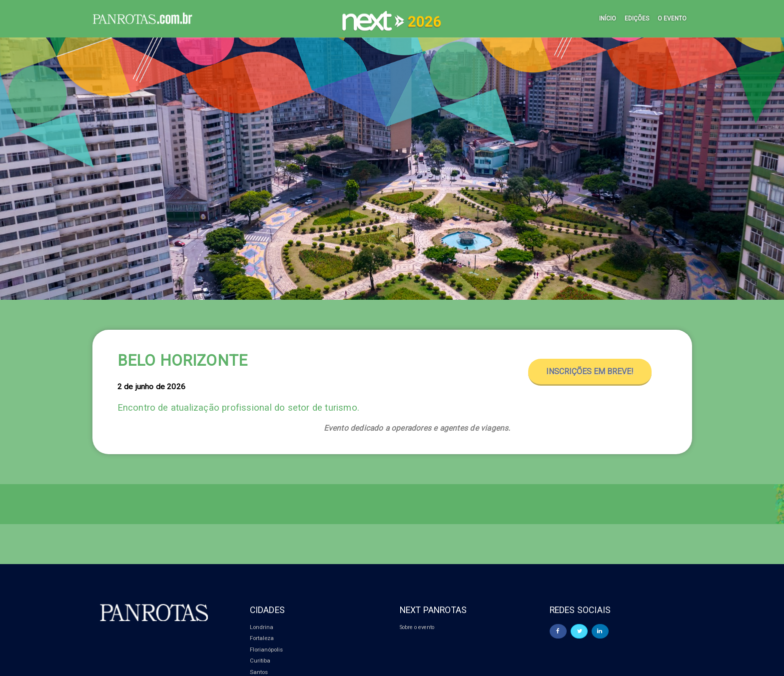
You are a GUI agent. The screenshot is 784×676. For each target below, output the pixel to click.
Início (608, 18)
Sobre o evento (418, 627)
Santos (259, 672)
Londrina (262, 627)
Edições (637, 18)
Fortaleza (262, 638)
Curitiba (260, 661)
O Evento (672, 18)
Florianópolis (266, 650)
